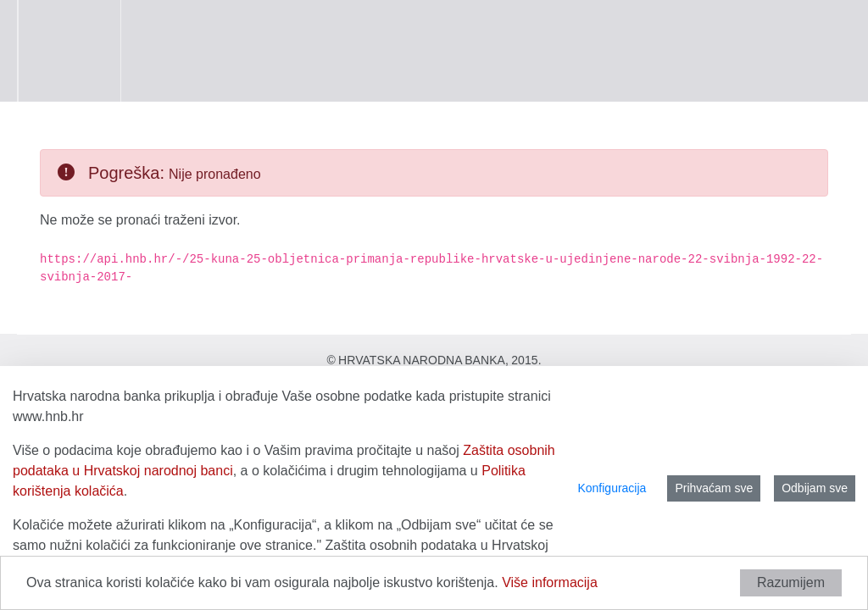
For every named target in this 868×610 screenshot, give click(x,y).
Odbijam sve (815, 488)
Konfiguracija (612, 488)
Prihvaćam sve (714, 488)
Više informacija (550, 582)
